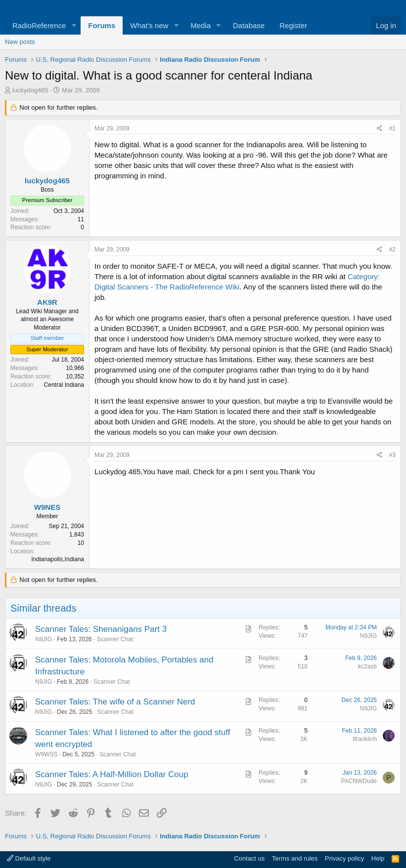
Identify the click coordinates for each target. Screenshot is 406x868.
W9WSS (46, 754)
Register (293, 25)
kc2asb (367, 666)
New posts (20, 42)
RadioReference (39, 25)
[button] (74, 25)
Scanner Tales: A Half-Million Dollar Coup (112, 774)
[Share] (380, 129)
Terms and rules (295, 858)
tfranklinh (365, 739)
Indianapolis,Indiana (58, 559)
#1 (392, 128)
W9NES (47, 507)
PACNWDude (359, 781)
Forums (102, 25)
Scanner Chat (115, 639)
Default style (29, 858)
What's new (149, 25)
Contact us (249, 858)
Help (378, 858)
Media (201, 25)
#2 (392, 249)
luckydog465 (30, 90)
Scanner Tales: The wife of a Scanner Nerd (115, 702)
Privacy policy (344, 858)
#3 (392, 455)
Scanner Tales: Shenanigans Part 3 (101, 629)
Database (249, 25)
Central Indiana (64, 385)
